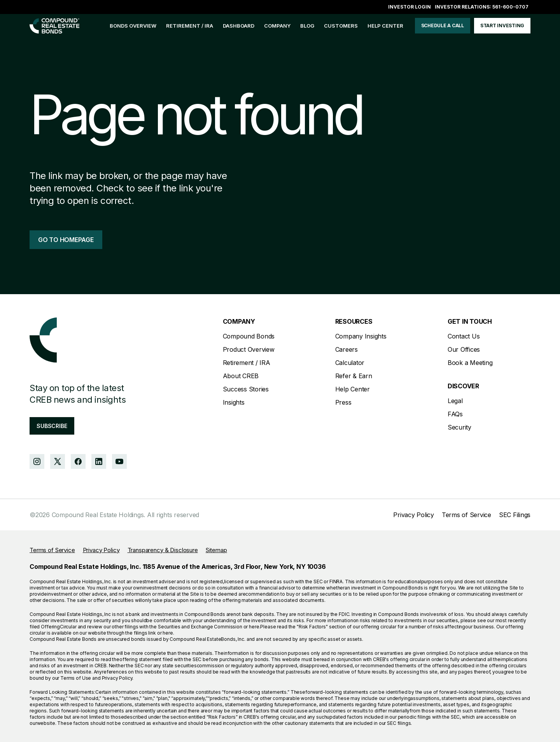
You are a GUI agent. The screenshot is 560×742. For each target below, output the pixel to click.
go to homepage (66, 240)
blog (307, 26)
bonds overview (133, 26)
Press (343, 402)
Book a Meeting (470, 363)
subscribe (52, 426)
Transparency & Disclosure (163, 550)
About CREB (241, 376)
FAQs (455, 414)
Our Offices (464, 349)
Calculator (350, 363)
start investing (502, 25)
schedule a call (443, 25)
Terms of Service (466, 515)
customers (341, 26)
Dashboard (239, 26)
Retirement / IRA (190, 26)
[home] (54, 26)
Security (459, 427)
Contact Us (464, 336)
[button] (277, 26)
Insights (234, 402)
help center (385, 26)
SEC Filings (515, 515)
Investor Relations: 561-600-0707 (482, 7)
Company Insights (361, 336)
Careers (346, 349)
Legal (455, 401)
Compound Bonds (249, 336)
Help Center (353, 389)
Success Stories (246, 389)
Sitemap (216, 550)
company (277, 26)
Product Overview (249, 349)
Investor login (409, 7)
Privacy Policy (414, 515)
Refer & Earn (354, 376)
